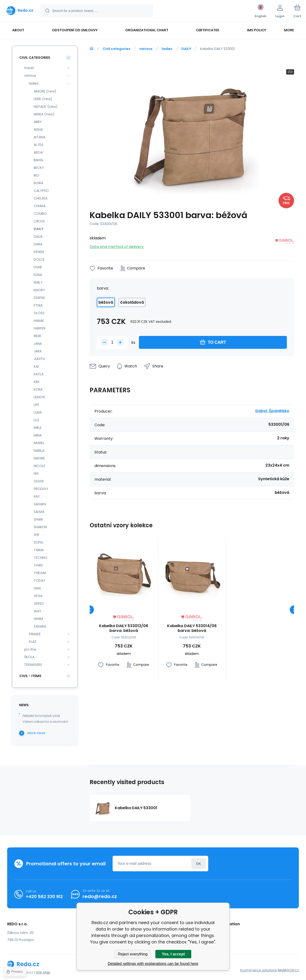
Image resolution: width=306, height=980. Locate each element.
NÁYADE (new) (46, 107)
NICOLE (39, 466)
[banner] (20, 11)
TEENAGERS (33, 665)
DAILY (186, 49)
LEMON (39, 397)
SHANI (38, 519)
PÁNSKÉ (35, 634)
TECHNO (41, 558)
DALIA (38, 237)
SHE (37, 535)
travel (29, 68)
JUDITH (39, 359)
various (146, 49)
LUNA (38, 412)
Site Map (43, 972)
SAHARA (40, 504)
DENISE (39, 252)
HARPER (40, 328)
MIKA (38, 428)
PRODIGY (41, 489)
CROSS (39, 221)
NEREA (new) (44, 114)
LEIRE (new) (43, 99)
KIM (36, 382)
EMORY (39, 290)
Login (199, 864)
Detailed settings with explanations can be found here (153, 964)
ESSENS (39, 298)
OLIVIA (39, 481)
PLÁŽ (33, 642)
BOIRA (38, 183)
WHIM (38, 619)
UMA (37, 588)
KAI (36, 366)
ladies (167, 49)
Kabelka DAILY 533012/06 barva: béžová (124, 628)
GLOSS (39, 313)
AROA (38, 152)
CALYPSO (41, 191)
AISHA (38, 129)
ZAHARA (40, 626)
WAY (38, 611)
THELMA (40, 573)
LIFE (36, 405)
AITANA (39, 137)
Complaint (218, 932)
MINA (38, 435)
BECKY (39, 168)
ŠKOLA (29, 657)
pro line (30, 649)
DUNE (38, 267)
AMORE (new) (45, 91)
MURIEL (39, 443)
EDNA (38, 275)
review (214, 939)
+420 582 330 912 (44, 897)
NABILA (39, 451)
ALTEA (38, 145)
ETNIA (38, 305)
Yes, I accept (173, 954)
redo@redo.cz (100, 896)
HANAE (39, 321)
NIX (36, 474)
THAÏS (38, 565)
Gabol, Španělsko (272, 411)
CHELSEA (41, 198)
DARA (38, 244)
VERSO (39, 603)
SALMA (39, 512)
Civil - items (30, 676)
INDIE (38, 336)
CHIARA (40, 206)
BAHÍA (38, 160)
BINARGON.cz (288, 970)
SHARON (40, 527)
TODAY (40, 581)
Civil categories (116, 49)
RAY (37, 496)
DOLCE (39, 259)
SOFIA (38, 542)
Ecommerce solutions (259, 970)
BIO (36, 175)
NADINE (39, 458)
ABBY (38, 122)
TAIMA (39, 550)
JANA (38, 344)
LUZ (36, 420)
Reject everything (133, 954)
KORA (38, 389)
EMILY (38, 282)
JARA (38, 351)
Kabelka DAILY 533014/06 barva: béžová (192, 628)
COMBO (40, 214)
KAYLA (39, 374)
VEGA (38, 596)
